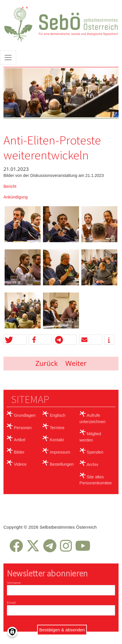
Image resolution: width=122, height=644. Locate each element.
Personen (23, 428)
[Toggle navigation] (8, 58)
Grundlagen (25, 415)
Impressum (60, 452)
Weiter (76, 363)
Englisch (57, 415)
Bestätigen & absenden (62, 630)
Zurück (47, 363)
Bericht (10, 186)
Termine (57, 428)
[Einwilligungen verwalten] (12, 632)
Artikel (20, 440)
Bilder (19, 452)
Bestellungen (62, 464)
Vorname (14, 583)
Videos (20, 464)
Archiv (93, 465)
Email (11, 602)
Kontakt (57, 440)
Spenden (95, 452)
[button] (15, 340)
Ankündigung (16, 197)
